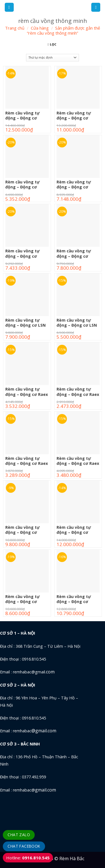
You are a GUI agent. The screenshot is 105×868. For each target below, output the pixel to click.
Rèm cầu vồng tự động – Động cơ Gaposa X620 (74, 256)
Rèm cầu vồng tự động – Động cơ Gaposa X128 (74, 187)
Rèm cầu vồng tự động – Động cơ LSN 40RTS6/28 (25, 325)
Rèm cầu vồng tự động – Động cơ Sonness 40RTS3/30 (25, 532)
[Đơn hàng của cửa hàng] (53, 58)
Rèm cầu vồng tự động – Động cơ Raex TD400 (27, 463)
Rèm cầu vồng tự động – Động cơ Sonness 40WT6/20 (75, 602)
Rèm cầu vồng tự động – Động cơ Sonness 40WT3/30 (24, 602)
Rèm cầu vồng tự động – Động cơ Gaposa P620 (23, 187)
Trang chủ (15, 28)
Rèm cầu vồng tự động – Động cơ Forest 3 (23, 118)
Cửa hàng (40, 28)
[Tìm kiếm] (96, 7)
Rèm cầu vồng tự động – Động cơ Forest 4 (74, 118)
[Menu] (9, 7)
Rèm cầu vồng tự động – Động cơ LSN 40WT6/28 (77, 325)
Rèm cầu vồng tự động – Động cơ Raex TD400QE (78, 463)
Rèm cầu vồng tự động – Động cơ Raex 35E (78, 394)
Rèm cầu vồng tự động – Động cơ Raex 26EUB (27, 394)
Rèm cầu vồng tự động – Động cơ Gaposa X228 (23, 256)
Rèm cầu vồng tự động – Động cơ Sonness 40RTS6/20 (76, 532)
